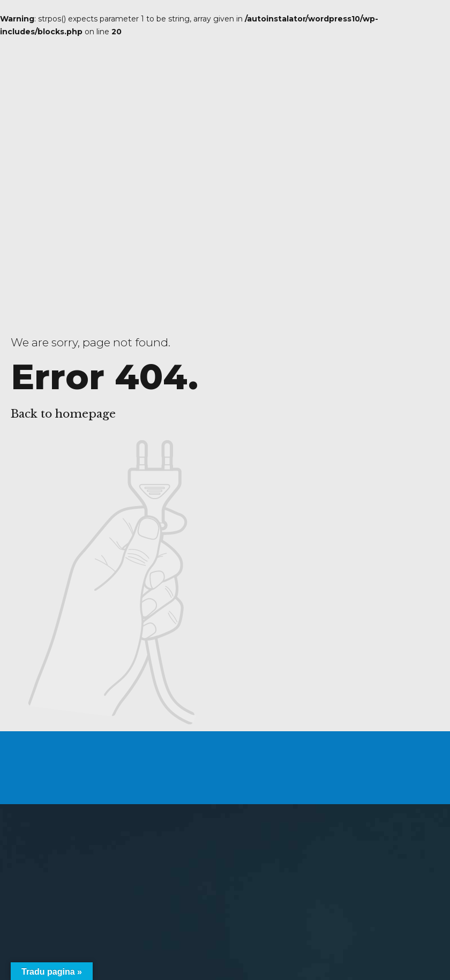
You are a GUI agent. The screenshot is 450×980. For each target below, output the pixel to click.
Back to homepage (63, 414)
